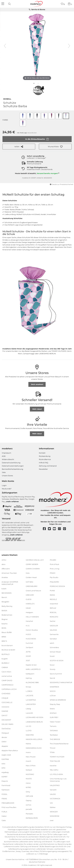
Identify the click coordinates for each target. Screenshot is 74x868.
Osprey (29, 800)
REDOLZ (53, 599)
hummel (29, 643)
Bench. (4, 597)
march (28, 761)
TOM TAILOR (55, 761)
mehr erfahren (13, 501)
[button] (55, 147)
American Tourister (9, 573)
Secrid (52, 678)
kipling (29, 678)
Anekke (5, 577)
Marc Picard (31, 757)
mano (28, 752)
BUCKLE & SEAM (8, 650)
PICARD (53, 560)
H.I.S (28, 625)
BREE (4, 637)
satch (52, 643)
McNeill (7, 99)
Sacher (53, 621)
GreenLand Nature (33, 591)
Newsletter (43, 469)
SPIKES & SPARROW (58, 700)
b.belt (4, 589)
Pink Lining (55, 569)
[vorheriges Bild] (5, 46)
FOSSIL (5, 794)
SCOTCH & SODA (57, 661)
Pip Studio (54, 577)
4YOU (4, 560)
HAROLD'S (30, 604)
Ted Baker (54, 735)
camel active (7, 676)
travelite (53, 765)
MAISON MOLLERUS (34, 739)
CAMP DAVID (7, 680)
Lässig (28, 709)
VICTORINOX (55, 798)
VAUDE (53, 794)
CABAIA (5, 667)
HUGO (28, 634)
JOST (28, 661)
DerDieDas (6, 729)
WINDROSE (55, 816)
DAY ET (4, 715)
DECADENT (6, 720)
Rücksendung (45, 456)
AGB (4, 456)
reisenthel (54, 604)
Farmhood (6, 785)
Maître (28, 744)
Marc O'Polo (31, 765)
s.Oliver (53, 696)
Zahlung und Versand (48, 466)
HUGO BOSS (31, 639)
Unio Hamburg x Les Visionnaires (58, 780)
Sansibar (53, 639)
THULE (53, 748)
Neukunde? (7, 489)
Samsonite (54, 634)
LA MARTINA (31, 700)
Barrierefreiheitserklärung (12, 469)
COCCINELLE (7, 702)
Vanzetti (53, 790)
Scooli (52, 656)
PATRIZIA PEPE (32, 818)
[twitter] (51, 529)
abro (3, 564)
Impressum (7, 453)
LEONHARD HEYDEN (35, 717)
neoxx (28, 783)
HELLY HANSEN (32, 617)
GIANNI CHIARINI (33, 569)
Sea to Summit (56, 674)
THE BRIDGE (55, 739)
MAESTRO (30, 735)
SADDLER (54, 625)
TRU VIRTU (54, 770)
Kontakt (42, 453)
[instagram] (61, 529)
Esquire (5, 781)
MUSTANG (30, 774)
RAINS (52, 595)
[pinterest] (66, 529)
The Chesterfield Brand (59, 744)
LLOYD (29, 731)
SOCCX (53, 691)
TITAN (52, 752)
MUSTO (29, 779)
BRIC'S (4, 641)
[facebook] (45, 529)
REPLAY (53, 608)
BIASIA (4, 610)
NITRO (28, 787)
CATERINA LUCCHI (9, 689)
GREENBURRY (32, 586)
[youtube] (55, 529)
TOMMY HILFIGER (57, 757)
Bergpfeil (5, 602)
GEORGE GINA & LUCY (35, 560)
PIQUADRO (54, 582)
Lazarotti (29, 713)
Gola (28, 573)
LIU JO (28, 726)
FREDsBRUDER (8, 803)
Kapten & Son (31, 665)
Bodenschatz (7, 615)
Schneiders (54, 647)
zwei (52, 820)
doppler (5, 746)
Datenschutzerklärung (11, 463)
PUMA (52, 591)
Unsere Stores (7, 476)
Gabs (4, 820)
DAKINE (5, 711)
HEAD (28, 608)
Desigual (5, 733)
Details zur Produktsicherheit (61, 184)
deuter (4, 737)
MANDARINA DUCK (34, 748)
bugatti (5, 659)
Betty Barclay (7, 606)
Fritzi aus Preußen (9, 807)
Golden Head (31, 577)
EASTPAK (5, 759)
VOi (51, 803)
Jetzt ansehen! (37, 384)
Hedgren (29, 612)
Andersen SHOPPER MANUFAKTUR (10, 583)
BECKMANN (7, 593)
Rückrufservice (45, 459)
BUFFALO (6, 654)
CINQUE (5, 698)
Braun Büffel (7, 632)
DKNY (4, 742)
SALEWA (53, 630)
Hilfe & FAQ (44, 463)
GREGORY (30, 595)
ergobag (5, 772)
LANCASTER (31, 704)
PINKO (53, 573)
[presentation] (10, 4)
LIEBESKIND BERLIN (34, 722)
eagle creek (6, 755)
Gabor (4, 816)
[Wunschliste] (63, 4)
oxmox (29, 805)
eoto (3, 764)
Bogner (5, 619)
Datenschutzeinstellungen (13, 466)
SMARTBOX (54, 687)
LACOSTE (30, 696)
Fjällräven (6, 790)
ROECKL (53, 612)
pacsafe (29, 809)
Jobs (4, 472)
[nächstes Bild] (69, 46)
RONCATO (54, 617)
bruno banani (7, 645)
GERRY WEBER (32, 564)
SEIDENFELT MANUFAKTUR (61, 682)
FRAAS (4, 798)
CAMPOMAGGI (7, 685)
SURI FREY (54, 717)
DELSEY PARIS (7, 724)
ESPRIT (4, 777)
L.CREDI (29, 691)
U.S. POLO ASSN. (57, 774)
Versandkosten (32, 133)
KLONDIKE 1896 (32, 682)
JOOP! (28, 656)
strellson (53, 713)
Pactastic (29, 814)
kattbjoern (30, 674)
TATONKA (54, 731)
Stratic (52, 709)
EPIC (4, 768)
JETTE (28, 652)
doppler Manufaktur (10, 750)
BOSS (4, 628)
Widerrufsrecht (8, 459)
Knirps (28, 687)
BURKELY (5, 663)
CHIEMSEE (6, 694)
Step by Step (55, 704)
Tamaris (53, 726)
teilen (19, 147)
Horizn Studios (32, 630)
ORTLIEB (29, 796)
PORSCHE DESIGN (57, 586)
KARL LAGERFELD (33, 669)
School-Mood (55, 652)
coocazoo (5, 707)
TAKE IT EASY (55, 722)
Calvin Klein (6, 672)
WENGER (54, 812)
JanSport (29, 647)
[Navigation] (3, 4)
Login (4, 485)
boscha (5, 624)
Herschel (29, 621)
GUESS (29, 599)
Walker (53, 807)
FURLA (4, 812)
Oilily (28, 792)
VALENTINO (55, 785)
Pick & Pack (54, 564)
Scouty (53, 669)
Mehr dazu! (37, 409)
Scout (52, 665)
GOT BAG (30, 582)
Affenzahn (6, 569)
